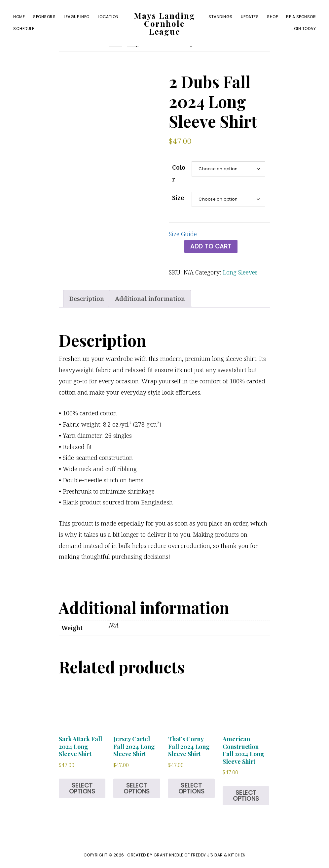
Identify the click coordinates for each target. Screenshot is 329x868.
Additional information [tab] (150, 299)
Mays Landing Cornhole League (164, 23)
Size (178, 198)
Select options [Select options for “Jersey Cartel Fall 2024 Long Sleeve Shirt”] (137, 788)
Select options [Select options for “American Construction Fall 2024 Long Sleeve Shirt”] (246, 796)
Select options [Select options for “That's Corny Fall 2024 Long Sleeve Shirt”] (192, 788)
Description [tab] (87, 299)
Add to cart (211, 246)
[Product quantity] (176, 247)
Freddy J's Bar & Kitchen (218, 855)
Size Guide (183, 234)
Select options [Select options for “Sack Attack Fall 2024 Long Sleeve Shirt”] (82, 788)
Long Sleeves (240, 272)
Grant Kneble (168, 855)
